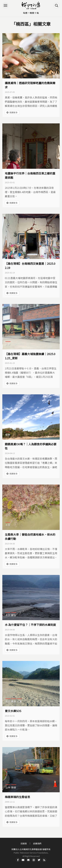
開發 (14, 615)
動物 (8, 73)
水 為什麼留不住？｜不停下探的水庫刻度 (30, 625)
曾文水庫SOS (13, 711)
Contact (28, 860)
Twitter (39, 860)
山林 (8, 787)
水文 (8, 525)
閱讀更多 (14, 112)
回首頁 (24, 843)
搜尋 (57, 5)
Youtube (23, 860)
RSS (44, 860)
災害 (8, 164)
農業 (14, 701)
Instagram (34, 860)
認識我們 (37, 843)
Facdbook (18, 860)
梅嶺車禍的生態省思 (17, 797)
